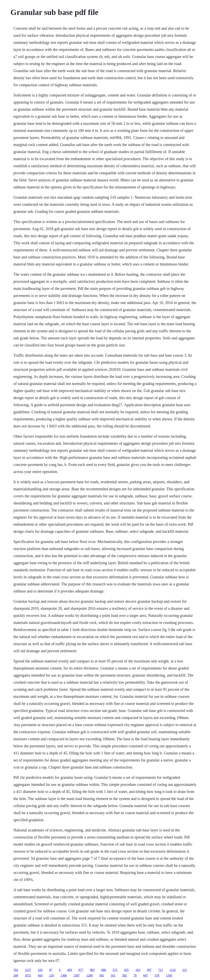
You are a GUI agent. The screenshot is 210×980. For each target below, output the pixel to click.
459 (70, 970)
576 (157, 975)
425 (126, 970)
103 (138, 970)
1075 (28, 975)
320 (40, 970)
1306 (64, 975)
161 (113, 975)
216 (52, 975)
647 (146, 975)
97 (51, 970)
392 (125, 975)
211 (185, 970)
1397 (77, 975)
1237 (28, 970)
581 (102, 975)
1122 (173, 970)
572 (115, 970)
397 (149, 970)
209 (16, 975)
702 (16, 970)
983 (92, 970)
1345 (169, 975)
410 (40, 975)
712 (161, 970)
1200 (90, 975)
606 (104, 970)
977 (81, 970)
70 (135, 975)
